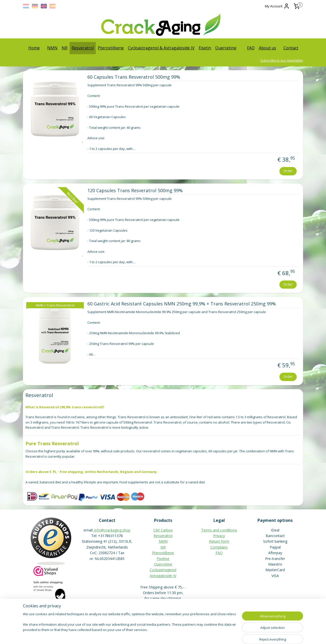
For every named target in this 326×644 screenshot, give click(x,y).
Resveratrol (83, 48)
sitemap (141, 635)
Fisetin (205, 48)
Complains (219, 547)
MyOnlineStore (217, 635)
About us (267, 48)
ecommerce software (172, 635)
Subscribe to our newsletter (282, 60)
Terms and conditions (219, 530)
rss (152, 635)
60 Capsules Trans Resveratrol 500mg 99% (133, 77)
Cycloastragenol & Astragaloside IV (161, 48)
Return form (219, 541)
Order (288, 171)
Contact (291, 48)
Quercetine (226, 48)
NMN (52, 48)
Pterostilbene (111, 48)
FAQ (251, 48)
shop (126, 530)
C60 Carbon (163, 530)
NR (65, 48)
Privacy (219, 536)
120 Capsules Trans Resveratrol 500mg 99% (135, 191)
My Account (277, 6)
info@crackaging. (108, 530)
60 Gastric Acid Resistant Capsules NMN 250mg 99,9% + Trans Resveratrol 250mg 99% (181, 304)
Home (34, 48)
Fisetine (163, 559)
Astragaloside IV (163, 576)
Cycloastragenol (163, 570)
